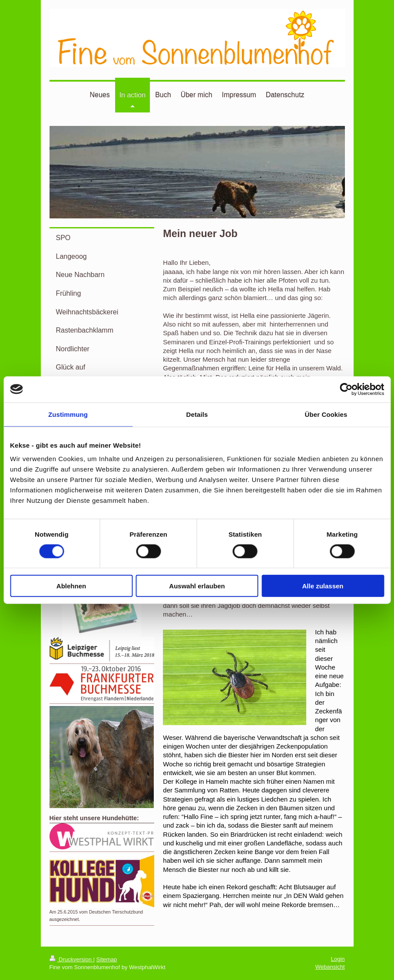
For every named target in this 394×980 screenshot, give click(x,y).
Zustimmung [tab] (68, 414)
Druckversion (71, 959)
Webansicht (330, 967)
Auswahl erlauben (197, 586)
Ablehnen (71, 586)
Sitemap (107, 959)
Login (338, 959)
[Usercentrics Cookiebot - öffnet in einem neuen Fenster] (346, 389)
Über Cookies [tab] (326, 414)
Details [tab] (197, 414)
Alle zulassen (323, 586)
